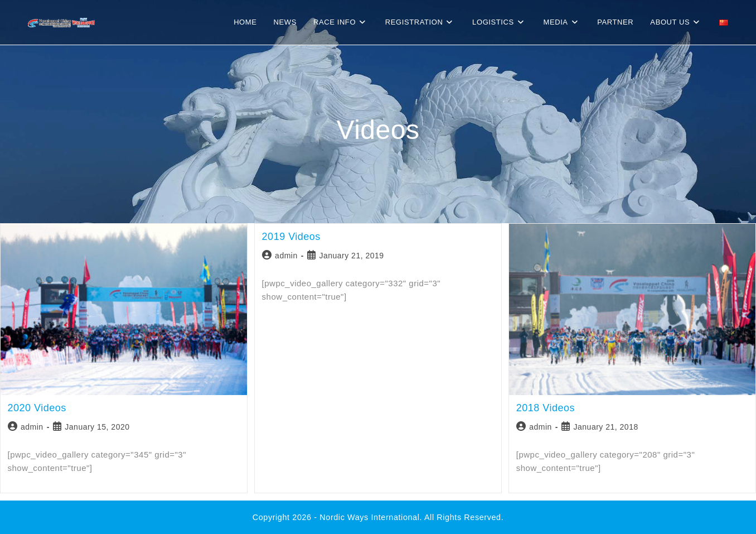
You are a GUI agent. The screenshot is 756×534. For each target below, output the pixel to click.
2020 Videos (37, 408)
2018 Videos (546, 408)
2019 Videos (291, 237)
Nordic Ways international (369, 517)
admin (32, 427)
